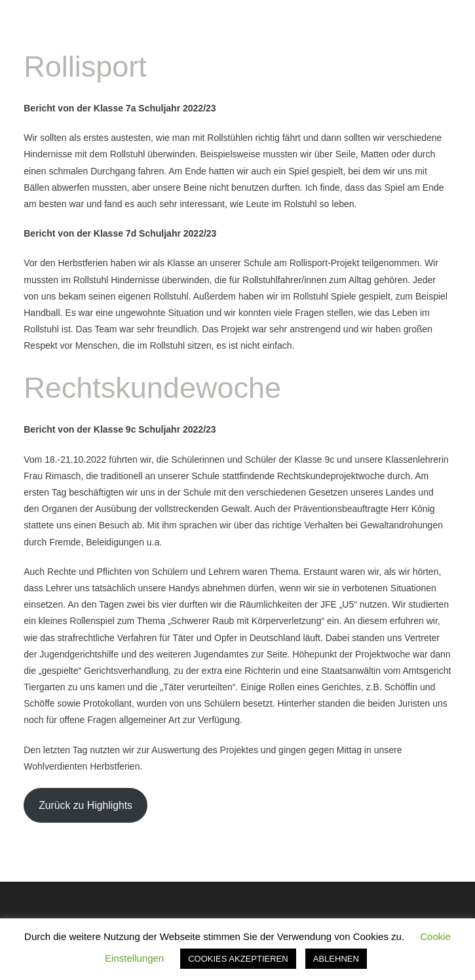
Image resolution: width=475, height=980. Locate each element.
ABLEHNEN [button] (336, 959)
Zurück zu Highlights (85, 805)
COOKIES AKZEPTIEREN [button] (238, 959)
